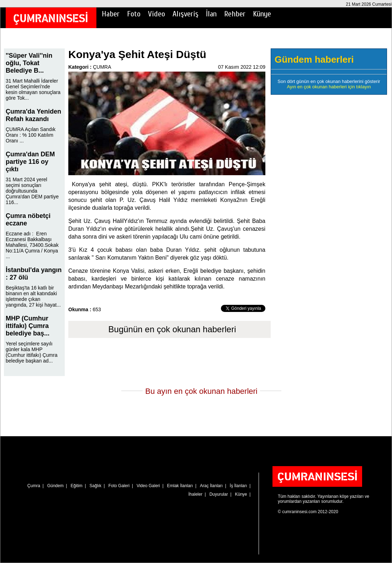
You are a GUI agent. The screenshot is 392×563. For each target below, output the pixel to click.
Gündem (55, 486)
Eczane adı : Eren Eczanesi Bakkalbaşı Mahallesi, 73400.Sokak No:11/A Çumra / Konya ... (32, 245)
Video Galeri (148, 486)
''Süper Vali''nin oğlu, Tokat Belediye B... (29, 63)
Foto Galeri (119, 486)
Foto (134, 14)
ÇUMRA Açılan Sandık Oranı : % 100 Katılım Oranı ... (31, 135)
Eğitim (76, 486)
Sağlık (96, 486)
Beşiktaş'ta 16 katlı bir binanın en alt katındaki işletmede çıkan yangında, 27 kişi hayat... (33, 296)
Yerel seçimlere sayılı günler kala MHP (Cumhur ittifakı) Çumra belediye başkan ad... (31, 352)
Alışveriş (186, 14)
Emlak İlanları (180, 486)
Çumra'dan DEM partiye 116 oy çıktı (30, 162)
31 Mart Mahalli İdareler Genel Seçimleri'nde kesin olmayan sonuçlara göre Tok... (33, 89)
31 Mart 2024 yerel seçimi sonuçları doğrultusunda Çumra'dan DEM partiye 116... (32, 191)
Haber (111, 14)
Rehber (235, 14)
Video (157, 14)
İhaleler (195, 494)
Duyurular (219, 494)
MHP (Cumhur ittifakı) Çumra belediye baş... (28, 326)
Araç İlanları (211, 486)
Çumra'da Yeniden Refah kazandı (33, 115)
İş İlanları (239, 486)
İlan (211, 14)
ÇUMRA (102, 67)
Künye (262, 14)
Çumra (34, 486)
